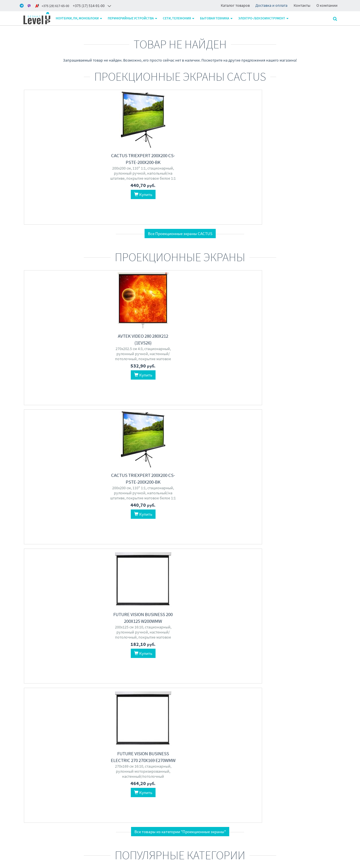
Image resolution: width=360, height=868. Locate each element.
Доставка (110, 784)
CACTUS (58, 552)
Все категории (180, 726)
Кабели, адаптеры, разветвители (139, 530)
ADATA (318, 539)
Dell (60, 677)
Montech (313, 677)
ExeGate (147, 552)
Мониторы (57, 659)
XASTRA (219, 682)
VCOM (124, 558)
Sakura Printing (44, 546)
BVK (204, 539)
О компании (327, 5)
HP (27, 546)
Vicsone (326, 682)
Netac (275, 545)
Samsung (311, 545)
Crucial (301, 551)
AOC (55, 671)
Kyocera (80, 546)
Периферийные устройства (134, 18)
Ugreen (139, 546)
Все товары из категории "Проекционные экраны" (180, 414)
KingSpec (328, 545)
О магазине (111, 792)
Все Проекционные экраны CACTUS (180, 234)
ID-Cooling (200, 671)
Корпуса (303, 659)
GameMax (298, 682)
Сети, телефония (180, 18)
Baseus (133, 552)
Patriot (305, 539)
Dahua (83, 677)
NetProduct (61, 558)
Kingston (279, 539)
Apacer (296, 545)
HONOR (129, 677)
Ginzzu (328, 677)
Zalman (283, 671)
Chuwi (200, 545)
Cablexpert (122, 546)
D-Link (136, 558)
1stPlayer (235, 682)
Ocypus (205, 682)
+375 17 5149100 (171, 777)
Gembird (118, 552)
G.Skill (293, 539)
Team (330, 539)
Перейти (57, 571)
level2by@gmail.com (175, 799)
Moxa (160, 546)
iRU (168, 671)
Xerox (84, 552)
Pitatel (149, 558)
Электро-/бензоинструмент (265, 18)
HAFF (230, 545)
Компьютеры (221, 527)
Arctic (230, 677)
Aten (150, 546)
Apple (247, 539)
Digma (241, 545)
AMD (285, 545)
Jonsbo (201, 677)
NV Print (65, 546)
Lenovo (215, 539)
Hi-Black (43, 552)
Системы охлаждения (221, 659)
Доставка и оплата (271, 5)
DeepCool (218, 671)
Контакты (302, 5)
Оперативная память (303, 527)
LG (80, 671)
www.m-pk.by (31, 862)
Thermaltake (219, 688)
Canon (72, 552)
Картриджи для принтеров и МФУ (57, 530)
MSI (63, 671)
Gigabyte (144, 677)
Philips (44, 671)
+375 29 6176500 (171, 792)
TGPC (194, 539)
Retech (44, 558)
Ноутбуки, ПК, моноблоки (80, 18)
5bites (161, 552)
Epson (29, 552)
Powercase (279, 682)
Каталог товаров (235, 5)
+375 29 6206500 (171, 784)
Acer (221, 545)
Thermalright (239, 671)
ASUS (211, 545)
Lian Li (242, 677)
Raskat (229, 539)
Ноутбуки (139, 659)
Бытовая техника (217, 18)
